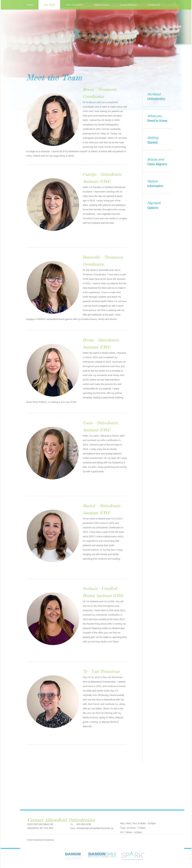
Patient (158, 184)
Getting (158, 140)
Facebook (130, 817)
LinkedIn (151, 817)
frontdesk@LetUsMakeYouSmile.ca (95, 828)
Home (30, 5)
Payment (161, 206)
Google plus (144, 817)
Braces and (158, 162)
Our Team (49, 5)
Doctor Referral (128, 5)
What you (158, 119)
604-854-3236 (84, 824)
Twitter (137, 817)
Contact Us (154, 5)
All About (158, 97)
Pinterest (123, 817)
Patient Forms (101, 5)
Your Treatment (74, 5)
